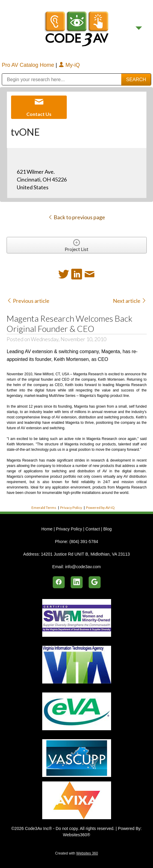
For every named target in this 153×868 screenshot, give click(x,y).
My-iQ (69, 65)
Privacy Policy (71, 508)
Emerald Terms (44, 508)
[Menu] (139, 28)
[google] (95, 582)
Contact (93, 529)
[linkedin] (77, 582)
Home (47, 529)
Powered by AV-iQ (100, 508)
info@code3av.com (83, 567)
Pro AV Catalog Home (29, 65)
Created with (76, 853)
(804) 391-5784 (84, 542)
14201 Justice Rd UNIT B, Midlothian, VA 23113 (85, 554)
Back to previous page (76, 217)
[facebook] (59, 582)
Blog (107, 529)
